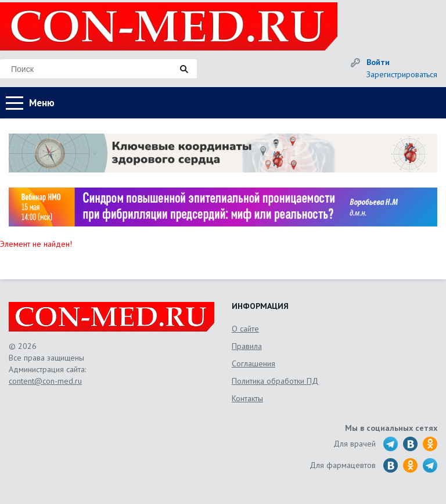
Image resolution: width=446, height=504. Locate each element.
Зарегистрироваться (402, 74)
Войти (378, 62)
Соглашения (253, 363)
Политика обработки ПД (275, 381)
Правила (247, 346)
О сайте (245, 329)
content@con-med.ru (45, 381)
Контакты (247, 398)
